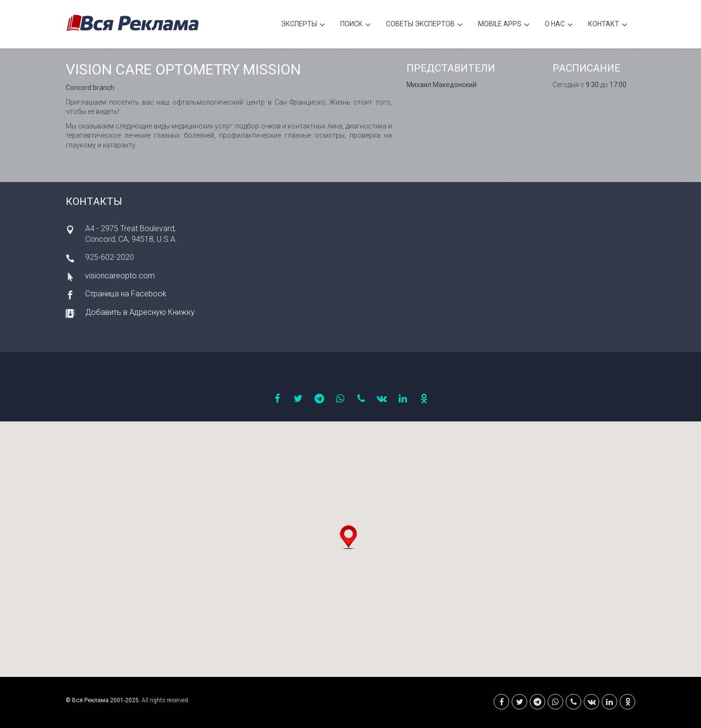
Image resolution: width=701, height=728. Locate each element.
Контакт (608, 25)
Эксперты (303, 25)
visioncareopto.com (120, 276)
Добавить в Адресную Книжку (140, 312)
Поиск (356, 25)
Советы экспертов (424, 25)
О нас (559, 25)
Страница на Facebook (126, 294)
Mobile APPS (504, 25)
